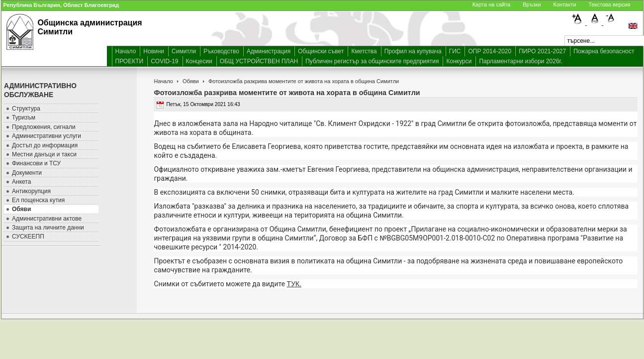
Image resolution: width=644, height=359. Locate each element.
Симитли (184, 51)
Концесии (199, 61)
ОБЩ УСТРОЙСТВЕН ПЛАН (259, 61)
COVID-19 (164, 61)
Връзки (532, 4)
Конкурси (459, 61)
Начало (126, 51)
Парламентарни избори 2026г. (520, 61)
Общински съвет (321, 51)
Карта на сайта (492, 4)
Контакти (565, 4)
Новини (154, 51)
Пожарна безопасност (604, 51)
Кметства (364, 51)
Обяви (191, 81)
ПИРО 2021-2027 (542, 51)
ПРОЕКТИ (130, 61)
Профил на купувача (413, 51)
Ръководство (221, 51)
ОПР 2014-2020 (490, 51)
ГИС (455, 51)
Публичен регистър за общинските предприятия (372, 61)
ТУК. (294, 284)
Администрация (269, 51)
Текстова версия (609, 4)
